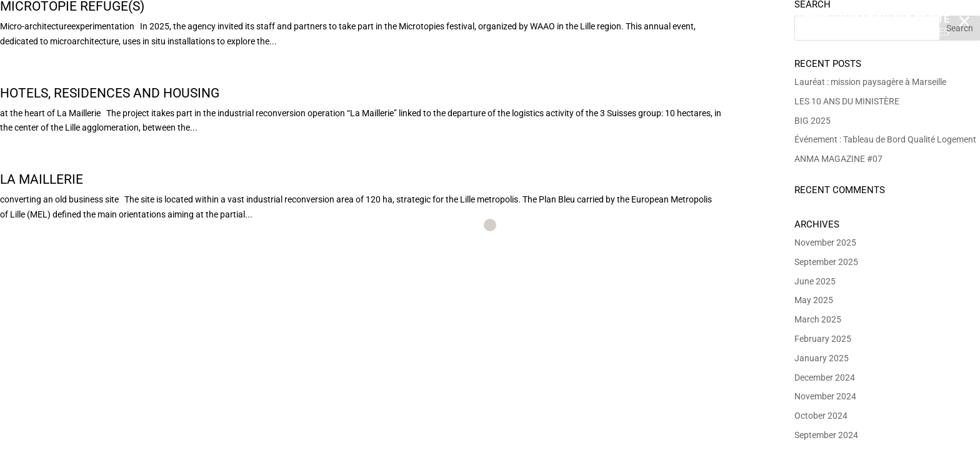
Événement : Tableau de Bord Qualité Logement (885, 139)
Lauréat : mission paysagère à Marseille (870, 82)
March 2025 (818, 319)
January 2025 (822, 358)
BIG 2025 (812, 121)
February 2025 (823, 339)
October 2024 (821, 416)
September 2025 (826, 262)
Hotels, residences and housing (110, 93)
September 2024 (826, 435)
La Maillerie (42, 179)
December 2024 (825, 377)
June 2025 (815, 281)
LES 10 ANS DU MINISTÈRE (847, 101)
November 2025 (825, 242)
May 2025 (814, 300)
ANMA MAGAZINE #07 (838, 159)
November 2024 (825, 396)
